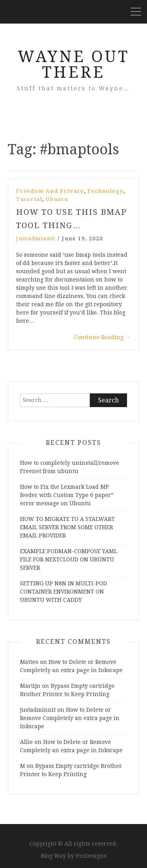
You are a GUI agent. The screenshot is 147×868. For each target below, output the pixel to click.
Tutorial (29, 199)
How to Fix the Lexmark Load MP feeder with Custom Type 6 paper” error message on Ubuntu (67, 495)
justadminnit (36, 238)
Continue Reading (103, 337)
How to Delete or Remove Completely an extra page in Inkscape (70, 718)
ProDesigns (91, 856)
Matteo (29, 662)
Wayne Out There (73, 65)
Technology (105, 191)
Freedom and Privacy (50, 191)
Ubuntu (57, 199)
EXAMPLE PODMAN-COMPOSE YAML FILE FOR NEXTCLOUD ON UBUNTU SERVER (69, 559)
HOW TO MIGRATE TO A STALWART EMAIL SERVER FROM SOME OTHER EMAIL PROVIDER (67, 527)
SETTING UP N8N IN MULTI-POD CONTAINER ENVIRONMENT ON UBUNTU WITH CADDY (64, 592)
